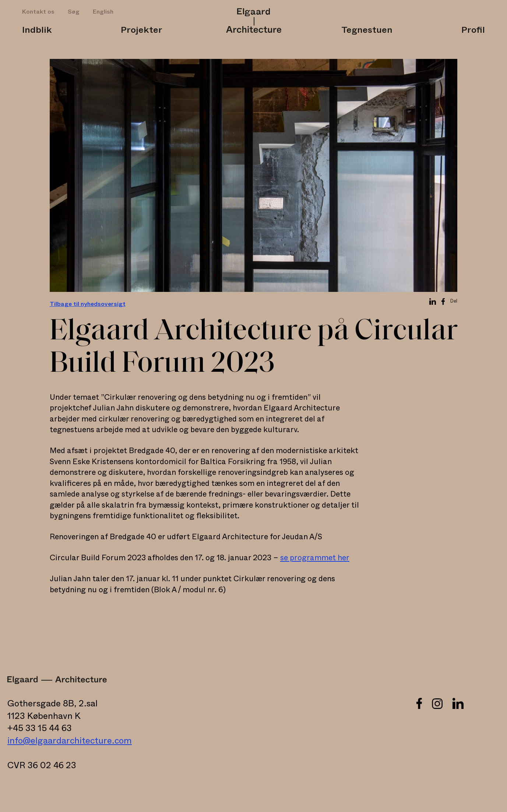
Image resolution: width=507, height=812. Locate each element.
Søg (74, 12)
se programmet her (315, 558)
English (103, 12)
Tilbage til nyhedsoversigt (88, 304)
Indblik (37, 30)
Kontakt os (38, 12)
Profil (473, 30)
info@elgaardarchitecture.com (70, 741)
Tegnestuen (367, 30)
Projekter (142, 30)
